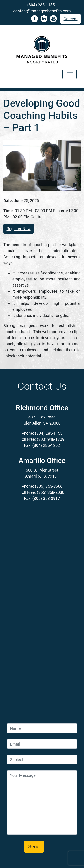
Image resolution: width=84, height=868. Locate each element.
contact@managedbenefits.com (42, 11)
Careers (71, 19)
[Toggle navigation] (70, 74)
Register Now (19, 229)
